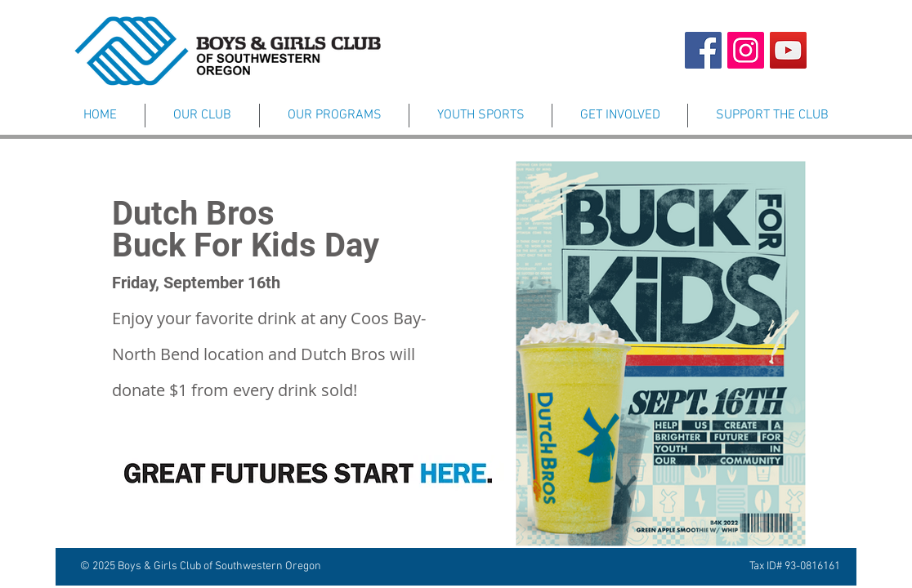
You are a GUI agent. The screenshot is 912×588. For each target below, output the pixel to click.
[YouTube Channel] (788, 50)
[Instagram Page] (746, 50)
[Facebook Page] (703, 50)
